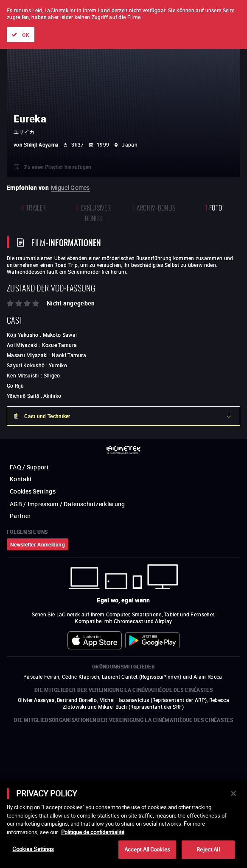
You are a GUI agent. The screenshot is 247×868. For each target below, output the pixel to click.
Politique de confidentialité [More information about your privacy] (93, 832)
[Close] (233, 793)
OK (26, 35)
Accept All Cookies (147, 849)
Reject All (208, 849)
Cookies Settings (33, 849)
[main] (123, 824)
